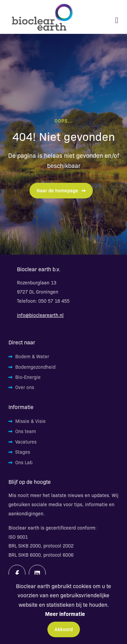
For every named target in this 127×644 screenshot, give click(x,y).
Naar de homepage (61, 190)
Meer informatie (65, 614)
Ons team (26, 431)
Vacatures (26, 442)
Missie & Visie (30, 421)
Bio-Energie (28, 377)
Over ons (25, 387)
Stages (23, 452)
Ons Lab (24, 462)
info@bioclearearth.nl (40, 315)
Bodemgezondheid (35, 367)
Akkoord (64, 629)
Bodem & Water (32, 356)
